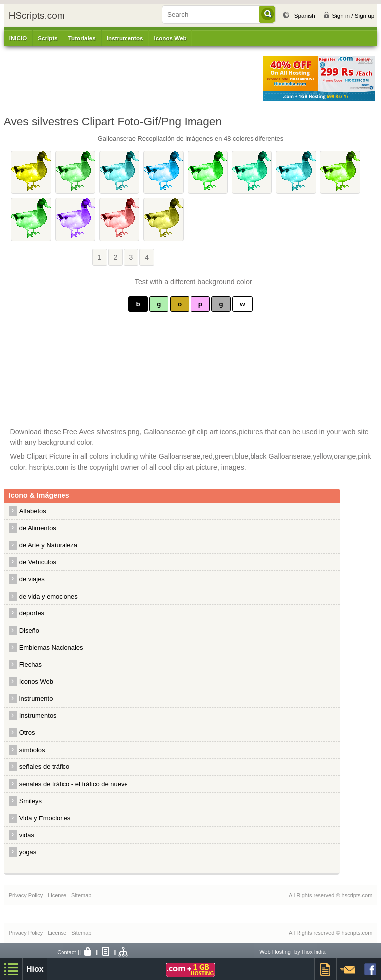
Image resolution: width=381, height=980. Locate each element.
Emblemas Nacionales (51, 647)
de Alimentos (38, 528)
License (57, 895)
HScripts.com (37, 16)
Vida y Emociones (45, 818)
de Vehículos (38, 562)
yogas (28, 852)
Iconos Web (170, 38)
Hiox (35, 969)
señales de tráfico (45, 767)
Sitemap (81, 895)
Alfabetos (33, 511)
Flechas (31, 665)
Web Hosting (275, 952)
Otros (27, 733)
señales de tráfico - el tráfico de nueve (74, 784)
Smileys (31, 801)
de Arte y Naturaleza (48, 545)
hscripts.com (357, 895)
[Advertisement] (128, 78)
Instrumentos (38, 716)
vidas (27, 835)
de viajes (32, 579)
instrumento (36, 698)
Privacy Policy (26, 895)
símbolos (32, 750)
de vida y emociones (49, 596)
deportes (32, 613)
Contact (66, 952)
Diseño (29, 630)
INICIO (18, 38)
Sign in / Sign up (353, 16)
